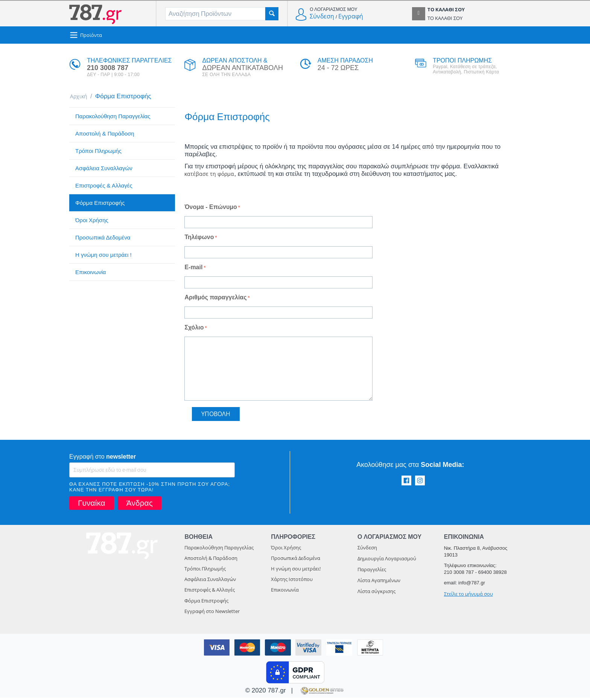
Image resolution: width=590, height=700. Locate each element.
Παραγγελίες (372, 572)
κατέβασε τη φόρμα (213, 176)
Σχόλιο (194, 330)
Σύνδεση (322, 16)
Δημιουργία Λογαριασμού (387, 561)
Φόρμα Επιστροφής (100, 204)
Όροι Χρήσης (92, 221)
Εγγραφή (351, 16)
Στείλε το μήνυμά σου (468, 596)
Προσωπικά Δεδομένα (103, 239)
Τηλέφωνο (199, 239)
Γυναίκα (92, 505)
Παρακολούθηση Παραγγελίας (113, 117)
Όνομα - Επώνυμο (211, 209)
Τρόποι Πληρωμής (98, 152)
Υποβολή (216, 416)
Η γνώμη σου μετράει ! (103, 256)
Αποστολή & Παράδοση (105, 135)
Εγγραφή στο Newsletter (212, 613)
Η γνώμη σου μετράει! (296, 571)
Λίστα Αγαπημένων (379, 583)
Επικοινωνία (90, 273)
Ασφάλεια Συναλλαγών (104, 169)
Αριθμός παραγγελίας (215, 300)
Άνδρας (140, 505)
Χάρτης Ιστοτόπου (292, 581)
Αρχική (80, 97)
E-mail (193, 269)
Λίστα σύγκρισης (376, 593)
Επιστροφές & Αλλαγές (104, 187)
